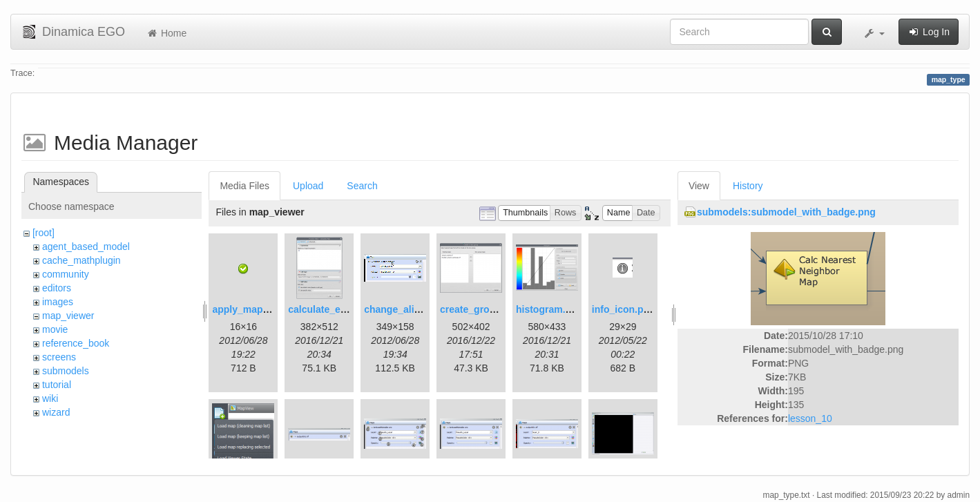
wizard (56, 412)
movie (55, 329)
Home (166, 33)
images (58, 302)
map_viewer (68, 316)
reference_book (76, 343)
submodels (66, 371)
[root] (44, 233)
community (66, 274)
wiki (50, 398)
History (748, 186)
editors (57, 288)
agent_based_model (86, 247)
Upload (308, 186)
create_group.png (481, 309)
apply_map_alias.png (261, 309)
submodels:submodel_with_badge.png (786, 212)
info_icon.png (624, 309)
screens (59, 357)
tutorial (57, 385)
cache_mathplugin (81, 260)
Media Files (244, 186)
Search (362, 186)
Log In (929, 32)
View (699, 186)
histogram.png (549, 309)
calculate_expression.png (347, 309)
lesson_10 (810, 418)
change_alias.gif (402, 309)
